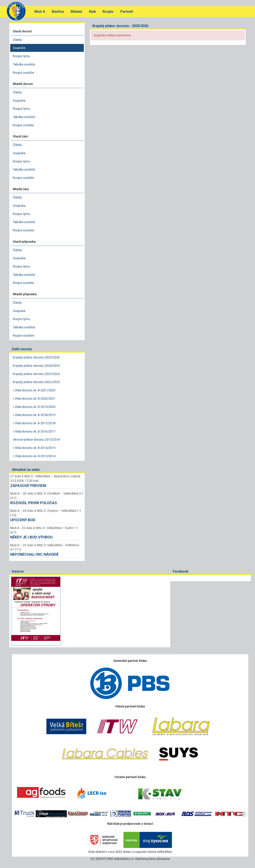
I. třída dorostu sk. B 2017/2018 (34, 423)
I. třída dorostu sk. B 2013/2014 (34, 456)
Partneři (127, 12)
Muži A (40, 12)
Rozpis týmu (21, 56)
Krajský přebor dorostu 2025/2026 (36, 357)
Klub (92, 12)
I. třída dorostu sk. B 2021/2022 (34, 390)
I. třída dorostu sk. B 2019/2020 (34, 407)
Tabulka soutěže (24, 64)
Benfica (58, 12)
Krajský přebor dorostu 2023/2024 (36, 374)
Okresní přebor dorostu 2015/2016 (36, 440)
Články (17, 40)
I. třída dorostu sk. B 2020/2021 (34, 399)
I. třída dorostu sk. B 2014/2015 (34, 448)
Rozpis (108, 12)
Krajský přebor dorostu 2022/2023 (36, 382)
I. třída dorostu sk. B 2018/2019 (34, 415)
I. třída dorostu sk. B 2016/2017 (34, 431)
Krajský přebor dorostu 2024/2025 (36, 366)
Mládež (76, 12)
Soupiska (19, 48)
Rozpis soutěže (23, 73)
